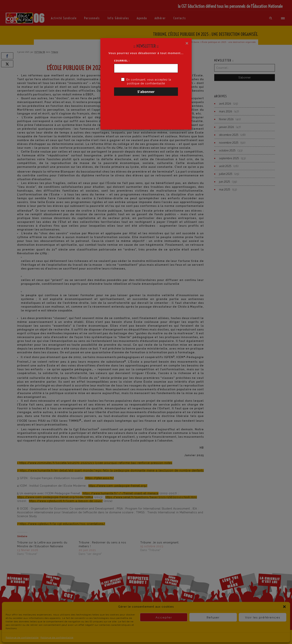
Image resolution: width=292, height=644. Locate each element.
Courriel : (122, 61)
